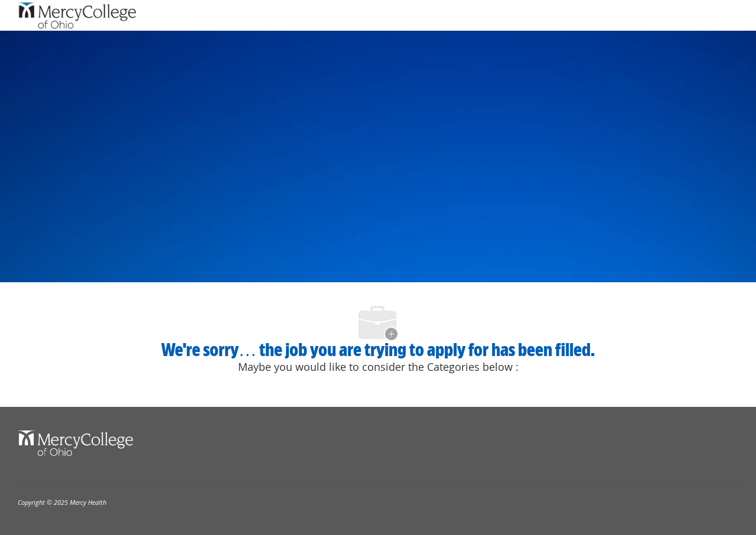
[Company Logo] (77, 15)
